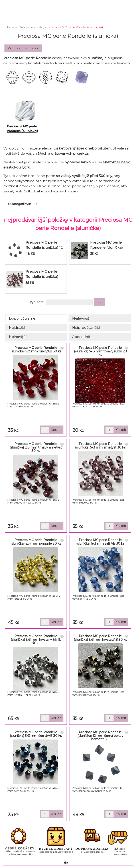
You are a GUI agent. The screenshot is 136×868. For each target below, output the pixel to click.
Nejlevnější (81, 318)
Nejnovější (18, 337)
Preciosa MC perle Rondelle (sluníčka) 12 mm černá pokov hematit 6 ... (100, 736)
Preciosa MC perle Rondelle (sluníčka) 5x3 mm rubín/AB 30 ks (36, 349)
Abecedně (81, 337)
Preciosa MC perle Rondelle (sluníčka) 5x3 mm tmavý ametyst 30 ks (36, 447)
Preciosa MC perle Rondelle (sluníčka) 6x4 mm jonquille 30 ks (36, 542)
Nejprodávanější (86, 328)
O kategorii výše (20, 204)
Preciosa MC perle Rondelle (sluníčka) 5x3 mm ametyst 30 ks (45, 277)
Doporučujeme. (22, 318)
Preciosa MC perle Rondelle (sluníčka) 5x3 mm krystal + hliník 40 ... (36, 639)
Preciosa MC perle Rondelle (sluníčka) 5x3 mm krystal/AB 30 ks (100, 638)
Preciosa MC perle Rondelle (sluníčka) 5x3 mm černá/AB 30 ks (36, 734)
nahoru (129, 861)
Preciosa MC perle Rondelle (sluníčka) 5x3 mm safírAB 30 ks (100, 542)
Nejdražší (17, 328)
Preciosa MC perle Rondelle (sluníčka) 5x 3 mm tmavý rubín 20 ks (100, 351)
